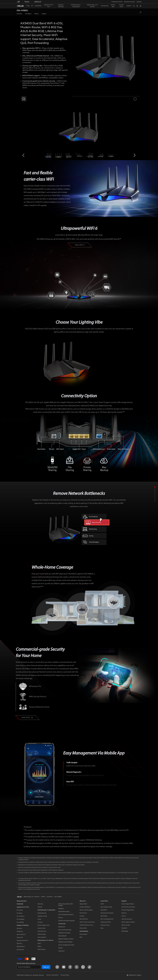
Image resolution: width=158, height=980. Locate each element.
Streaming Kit (62, 936)
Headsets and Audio (64, 933)
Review (37, 14)
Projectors (20, 931)
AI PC (102, 904)
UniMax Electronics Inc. (87, 925)
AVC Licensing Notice (107, 919)
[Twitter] (77, 967)
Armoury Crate (105, 925)
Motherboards (42, 913)
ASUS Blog (104, 916)
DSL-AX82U (22, 11)
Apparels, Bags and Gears (66, 939)
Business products (130, 2)
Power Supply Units (43, 925)
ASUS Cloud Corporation (87, 922)
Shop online (83, 928)
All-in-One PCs (21, 934)
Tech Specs (28, 14)
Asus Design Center (106, 907)
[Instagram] (57, 967)
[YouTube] (64, 967)
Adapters (61, 909)
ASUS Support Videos (128, 922)
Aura (102, 928)
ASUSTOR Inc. (84, 919)
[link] (20, 6)
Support (44, 14)
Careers (82, 916)
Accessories (20, 950)
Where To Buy (126, 925)
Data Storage (42, 934)
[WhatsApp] (83, 967)
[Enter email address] (29, 967)
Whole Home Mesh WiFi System (66, 905)
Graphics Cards (42, 916)
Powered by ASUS (117, 2)
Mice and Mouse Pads (65, 930)
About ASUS (83, 904)
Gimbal (60, 948)
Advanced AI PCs (106, 922)
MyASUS (124, 928)
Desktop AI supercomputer (66, 921)
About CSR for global (86, 910)
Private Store (121, 6)
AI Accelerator (42, 937)
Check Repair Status (128, 904)
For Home (20, 910)
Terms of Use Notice (52, 975)
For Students (21, 919)
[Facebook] (70, 967)
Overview (19, 14)
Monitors (19, 928)
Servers (61, 918)
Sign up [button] (46, 967)
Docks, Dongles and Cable (66, 945)
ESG (81, 937)
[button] (139, 2)
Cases (39, 919)
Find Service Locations (128, 907)
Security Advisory (127, 919)
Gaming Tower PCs (22, 941)
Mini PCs (19, 944)
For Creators (21, 916)
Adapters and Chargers (65, 942)
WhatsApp (125, 931)
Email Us (124, 913)
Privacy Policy (65, 975)
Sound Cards (41, 928)
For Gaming (20, 922)
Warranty (40, 904)
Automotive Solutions (107, 913)
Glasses (40, 907)
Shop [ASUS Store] (28, 6)
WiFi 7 (39, 943)
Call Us (124, 916)
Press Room (83, 913)
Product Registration (128, 910)
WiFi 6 (39, 946)
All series (50, 897)
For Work (19, 913)
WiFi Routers (41, 949)
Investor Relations (85, 907)
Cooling (40, 922)
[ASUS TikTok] (89, 967)
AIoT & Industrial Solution (66, 915)
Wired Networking (64, 912)
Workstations (21, 947)
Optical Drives (42, 931)
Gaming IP (61, 951)
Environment (83, 934)
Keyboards (62, 927)
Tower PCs (20, 937)
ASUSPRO (104, 910)
